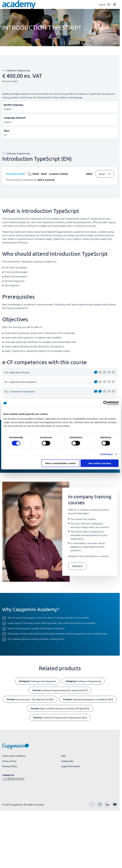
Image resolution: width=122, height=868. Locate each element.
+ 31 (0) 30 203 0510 (13, 778)
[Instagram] (100, 804)
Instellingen (107, 454)
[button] (78, 566)
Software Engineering (18, 70)
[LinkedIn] (107, 804)
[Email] (92, 804)
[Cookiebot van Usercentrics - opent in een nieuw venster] (106, 403)
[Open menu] (115, 4)
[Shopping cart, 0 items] (109, 4)
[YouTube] (115, 804)
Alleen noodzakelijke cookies (61, 463)
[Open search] (103, 4)
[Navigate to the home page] (19, 4)
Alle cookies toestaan (100, 463)
